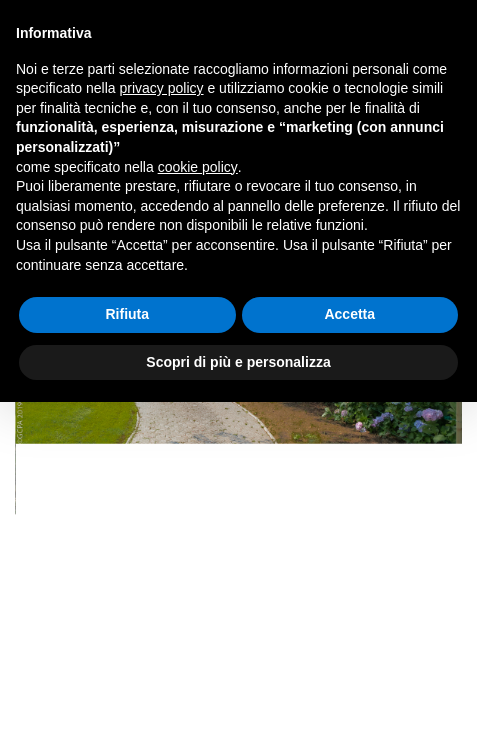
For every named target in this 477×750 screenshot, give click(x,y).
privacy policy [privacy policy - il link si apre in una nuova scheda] (162, 88)
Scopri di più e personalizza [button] (238, 362)
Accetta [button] (349, 314)
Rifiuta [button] (127, 314)
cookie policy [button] (198, 167)
